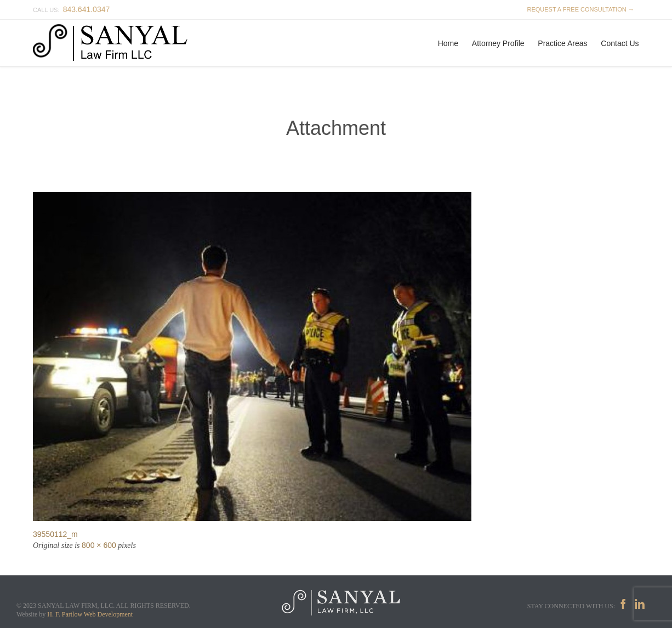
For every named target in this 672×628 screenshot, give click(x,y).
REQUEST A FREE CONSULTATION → (579, 9)
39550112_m (55, 534)
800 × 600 (99, 545)
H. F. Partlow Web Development (90, 614)
